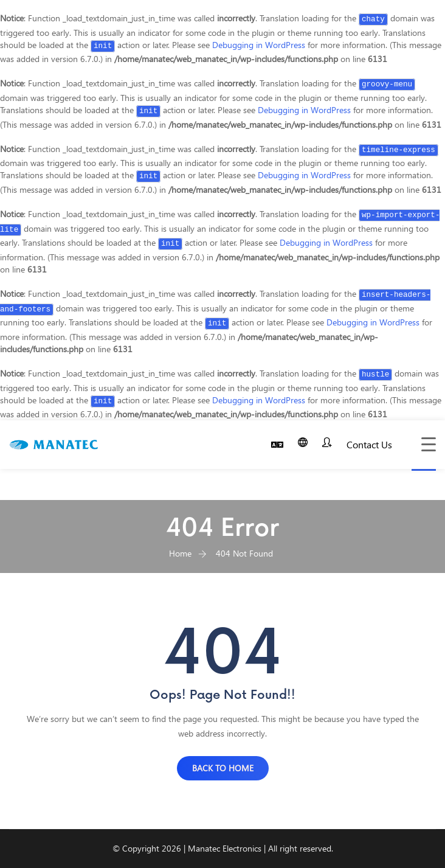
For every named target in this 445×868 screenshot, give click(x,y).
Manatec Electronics (225, 848)
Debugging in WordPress (259, 45)
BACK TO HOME (223, 768)
